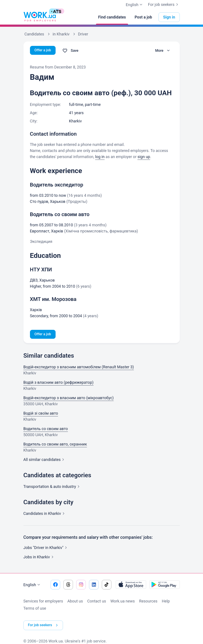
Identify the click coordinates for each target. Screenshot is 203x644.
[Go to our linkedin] (94, 585)
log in (100, 157)
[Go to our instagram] (81, 585)
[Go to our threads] (68, 585)
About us (75, 602)
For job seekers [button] (45, 622)
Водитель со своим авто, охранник (55, 445)
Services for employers (43, 602)
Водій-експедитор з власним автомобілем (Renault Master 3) (79, 368)
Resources (148, 602)
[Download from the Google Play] (165, 585)
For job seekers (164, 5)
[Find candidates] (112, 17)
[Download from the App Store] (131, 585)
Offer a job (44, 51)
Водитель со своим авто (46, 429)
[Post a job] (143, 17)
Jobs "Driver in (46, 548)
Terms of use (35, 609)
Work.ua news (122, 602)
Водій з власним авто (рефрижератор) (59, 383)
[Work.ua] (40, 17)
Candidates (45, 514)
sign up (144, 157)
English (32, 586)
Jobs (39, 558)
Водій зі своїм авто (41, 414)
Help (166, 602)
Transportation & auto (52, 487)
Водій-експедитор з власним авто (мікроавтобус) (69, 398)
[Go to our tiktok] (107, 585)
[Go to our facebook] (55, 585)
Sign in (169, 17)
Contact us (97, 602)
